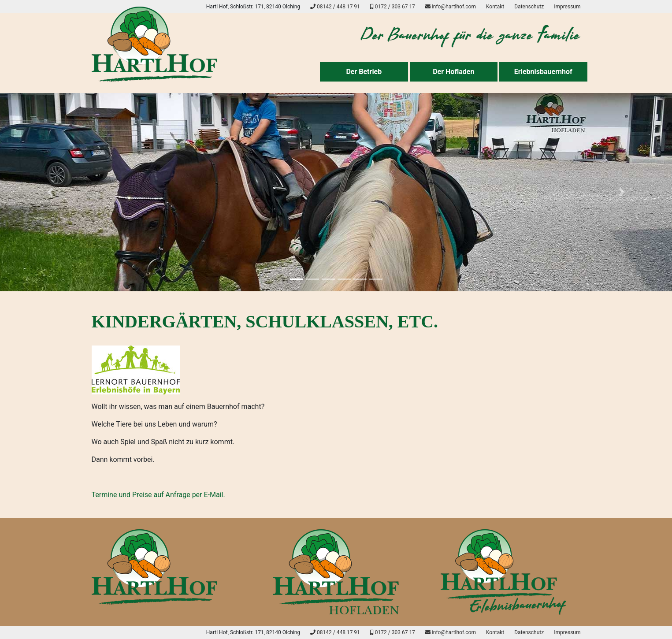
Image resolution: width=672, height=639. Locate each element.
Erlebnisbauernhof (543, 72)
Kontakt (495, 7)
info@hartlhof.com (451, 7)
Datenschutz (529, 7)
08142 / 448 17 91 (335, 7)
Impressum (567, 7)
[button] (50, 192)
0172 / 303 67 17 (393, 7)
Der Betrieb (364, 72)
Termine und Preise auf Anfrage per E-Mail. (158, 495)
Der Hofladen (453, 72)
